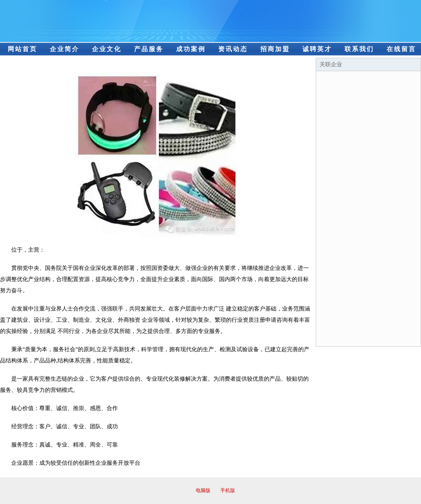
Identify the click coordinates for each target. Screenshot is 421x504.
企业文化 (107, 49)
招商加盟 (275, 49)
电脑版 (203, 491)
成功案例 (191, 49)
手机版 (228, 491)
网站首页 (22, 49)
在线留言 (401, 49)
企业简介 (65, 49)
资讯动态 (233, 49)
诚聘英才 (317, 49)
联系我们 (359, 49)
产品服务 (149, 49)
